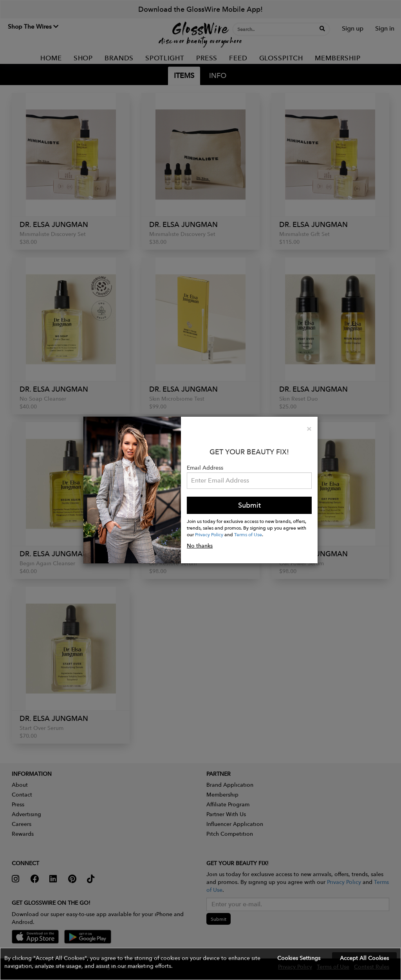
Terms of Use (248, 534)
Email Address (205, 468)
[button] (200, 964)
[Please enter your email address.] (249, 481)
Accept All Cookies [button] (364, 958)
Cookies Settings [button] (299, 958)
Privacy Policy (209, 534)
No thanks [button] (200, 546)
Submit (249, 505)
